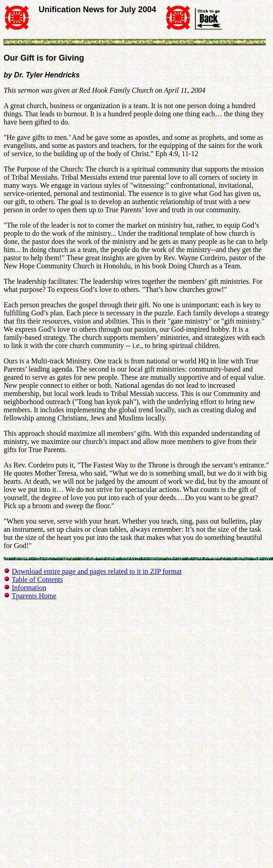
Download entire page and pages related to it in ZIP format (97, 571)
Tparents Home (34, 596)
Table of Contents (38, 579)
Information (29, 588)
